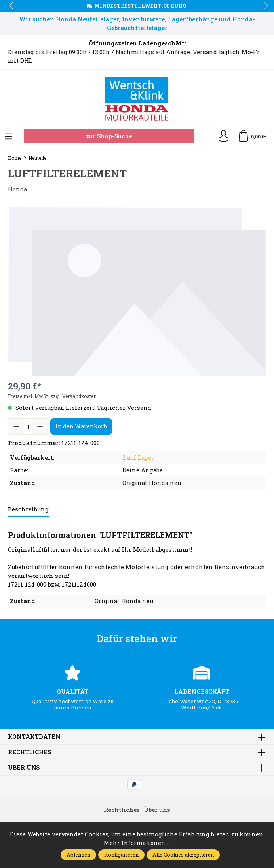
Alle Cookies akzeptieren (183, 855)
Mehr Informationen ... (137, 843)
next (264, 6)
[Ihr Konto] (223, 136)
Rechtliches (30, 752)
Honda (18, 189)
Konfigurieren (121, 855)
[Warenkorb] (252, 136)
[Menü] (8, 137)
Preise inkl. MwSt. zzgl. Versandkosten (52, 396)
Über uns (24, 768)
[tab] (28, 510)
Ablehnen (78, 855)
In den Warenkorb (81, 426)
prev (12, 6)
